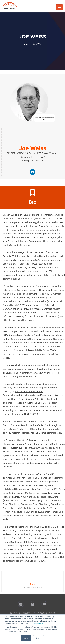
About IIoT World (47, 612)
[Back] (32, 580)
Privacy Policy (37, 623)
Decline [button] (39, 638)
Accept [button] (26, 638)
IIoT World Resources (21, 612)
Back (32, 584)
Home (25, 44)
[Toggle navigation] (59, 7)
